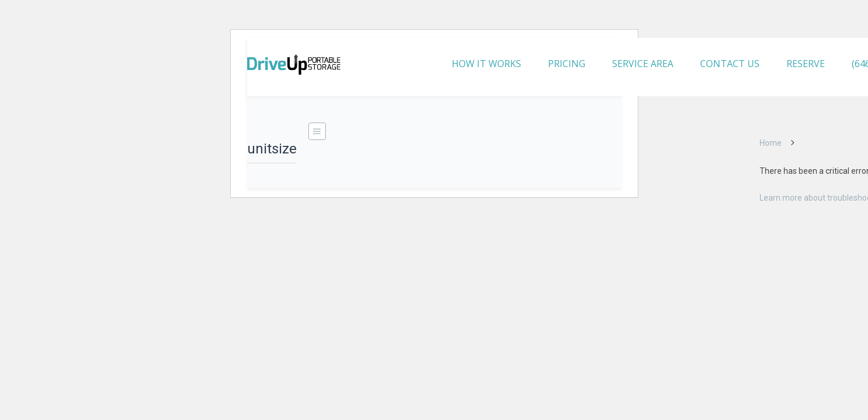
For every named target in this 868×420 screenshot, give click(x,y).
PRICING (567, 64)
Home (771, 143)
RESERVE (806, 64)
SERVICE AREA (643, 64)
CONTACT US (730, 64)
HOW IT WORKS (486, 64)
